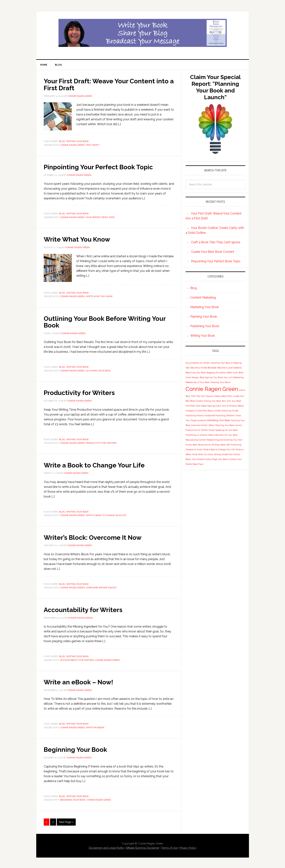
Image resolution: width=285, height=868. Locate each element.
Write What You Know (79, 240)
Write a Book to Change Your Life (97, 465)
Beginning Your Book (77, 749)
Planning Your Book (204, 317)
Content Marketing (203, 298)
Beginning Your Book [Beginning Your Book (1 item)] (196, 373)
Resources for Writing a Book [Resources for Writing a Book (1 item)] (212, 445)
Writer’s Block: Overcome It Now (96, 537)
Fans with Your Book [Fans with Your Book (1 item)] (231, 402)
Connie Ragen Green (72, 145)
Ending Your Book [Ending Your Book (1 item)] (212, 402)
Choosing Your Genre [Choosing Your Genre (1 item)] (220, 383)
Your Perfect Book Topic (100, 218)
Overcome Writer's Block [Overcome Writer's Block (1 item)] (203, 426)
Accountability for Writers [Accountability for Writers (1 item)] (198, 364)
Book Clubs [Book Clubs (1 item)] (233, 373)
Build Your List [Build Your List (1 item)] (225, 378)
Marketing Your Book (205, 308)
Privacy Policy (188, 847)
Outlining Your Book (98, 371)
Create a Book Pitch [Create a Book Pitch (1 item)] (223, 397)
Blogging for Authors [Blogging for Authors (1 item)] (217, 373)
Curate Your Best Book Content (213, 252)
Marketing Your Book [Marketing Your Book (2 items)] (219, 421)
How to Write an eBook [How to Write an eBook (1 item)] (233, 407)
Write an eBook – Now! (81, 681)
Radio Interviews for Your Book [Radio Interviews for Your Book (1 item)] (223, 436)
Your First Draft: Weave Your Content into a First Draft (102, 85)
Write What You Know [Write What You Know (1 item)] (203, 455)
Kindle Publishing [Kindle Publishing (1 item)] (223, 411)
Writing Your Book (77, 142)
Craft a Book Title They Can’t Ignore (216, 243)
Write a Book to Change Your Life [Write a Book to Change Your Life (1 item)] (219, 450)
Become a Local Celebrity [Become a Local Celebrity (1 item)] (230, 368)
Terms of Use (170, 847)
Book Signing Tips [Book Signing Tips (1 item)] (208, 378)
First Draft (93, 145)
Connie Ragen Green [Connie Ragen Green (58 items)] (212, 390)
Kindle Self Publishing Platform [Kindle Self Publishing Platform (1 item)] (220, 416)
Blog (62, 142)
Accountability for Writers (85, 609)
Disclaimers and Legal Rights (106, 847)
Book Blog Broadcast (143, 33)
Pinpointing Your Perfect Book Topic (102, 167)
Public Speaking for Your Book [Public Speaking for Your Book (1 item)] (223, 431)
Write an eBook (95, 727)
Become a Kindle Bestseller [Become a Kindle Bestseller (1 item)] (204, 368)
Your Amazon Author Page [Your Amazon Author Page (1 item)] (205, 460)
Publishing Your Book (205, 327)
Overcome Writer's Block (101, 587)
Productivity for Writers (81, 393)
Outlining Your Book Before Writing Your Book (108, 322)
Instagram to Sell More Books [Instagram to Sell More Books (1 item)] (199, 411)
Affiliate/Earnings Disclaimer (143, 847)
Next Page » (66, 821)
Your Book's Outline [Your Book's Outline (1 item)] (227, 460)
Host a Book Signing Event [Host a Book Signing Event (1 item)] (208, 407)
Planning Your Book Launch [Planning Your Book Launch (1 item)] (229, 426)
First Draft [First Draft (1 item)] (190, 407)
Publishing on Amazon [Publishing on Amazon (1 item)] (197, 436)
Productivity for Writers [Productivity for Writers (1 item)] (197, 431)
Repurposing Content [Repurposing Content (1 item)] (196, 441)
